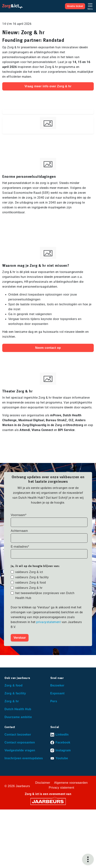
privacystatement (49, 622)
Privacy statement (61, 788)
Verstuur (20, 638)
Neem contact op (48, 348)
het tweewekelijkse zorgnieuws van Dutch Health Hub (45, 596)
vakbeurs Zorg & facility (32, 577)
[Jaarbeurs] (48, 801)
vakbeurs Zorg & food (31, 583)
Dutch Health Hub (18, 709)
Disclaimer (43, 783)
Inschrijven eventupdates (24, 758)
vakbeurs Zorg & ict (29, 572)
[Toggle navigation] (90, 6)
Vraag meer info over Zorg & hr (48, 86)
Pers (54, 701)
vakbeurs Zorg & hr (29, 588)
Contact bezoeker (18, 735)
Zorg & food (14, 685)
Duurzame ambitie (18, 717)
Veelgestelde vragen (20, 750)
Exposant (57, 693)
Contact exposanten (20, 742)
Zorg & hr (12, 701)
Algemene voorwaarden (71, 783)
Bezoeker (57, 685)
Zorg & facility (15, 693)
